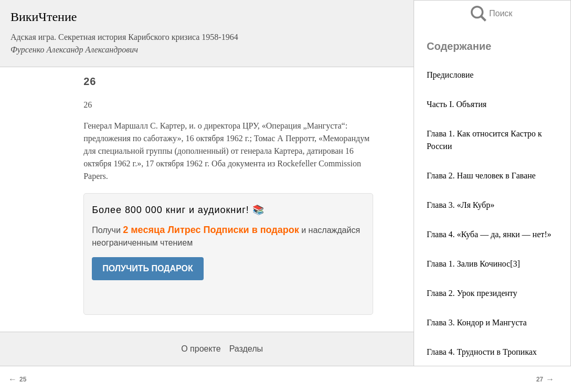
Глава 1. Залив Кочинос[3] (473, 264)
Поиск (491, 13)
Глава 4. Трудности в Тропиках (482, 352)
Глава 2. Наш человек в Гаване (481, 176)
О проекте (201, 349)
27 (540, 379)
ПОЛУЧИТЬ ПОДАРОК (148, 268)
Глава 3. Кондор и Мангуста (477, 322)
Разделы (246, 349)
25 (23, 379)
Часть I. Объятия (457, 104)
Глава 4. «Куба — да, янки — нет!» (489, 234)
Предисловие (450, 75)
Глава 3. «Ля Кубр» (461, 205)
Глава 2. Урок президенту (472, 293)
